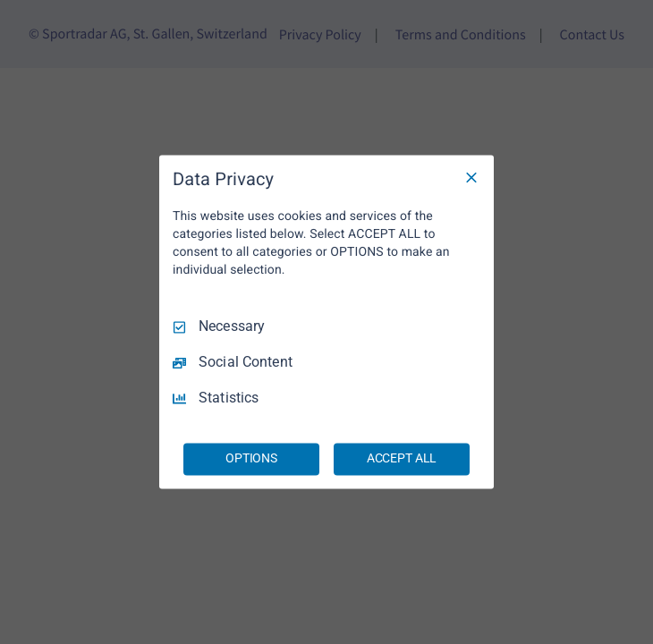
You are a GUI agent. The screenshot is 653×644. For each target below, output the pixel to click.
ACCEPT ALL (402, 459)
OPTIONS (251, 459)
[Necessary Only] (471, 177)
